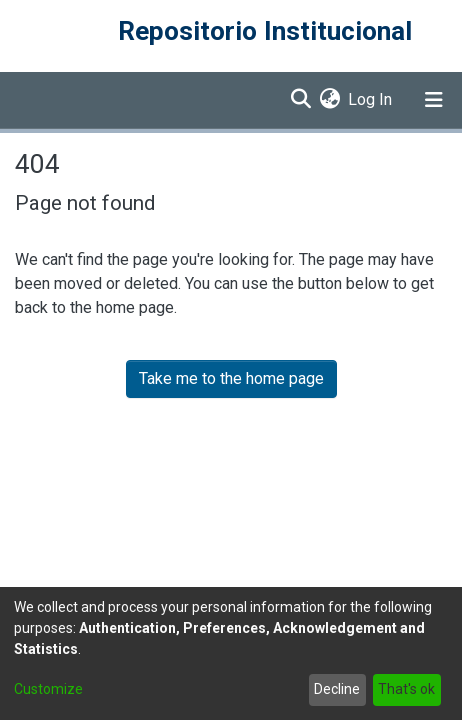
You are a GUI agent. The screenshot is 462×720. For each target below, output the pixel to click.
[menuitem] (329, 100)
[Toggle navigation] (434, 100)
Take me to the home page (231, 378)
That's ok (406, 689)
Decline (337, 689)
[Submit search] (300, 100)
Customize (48, 689)
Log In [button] (371, 99)
